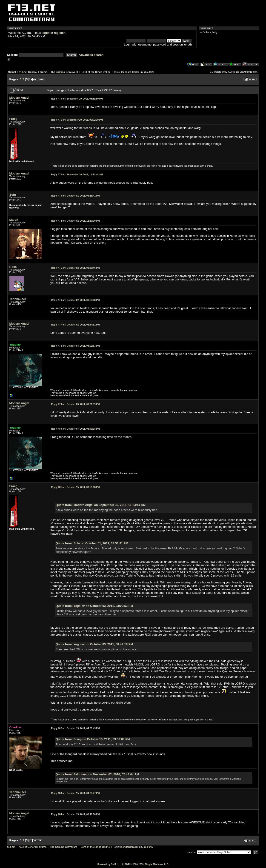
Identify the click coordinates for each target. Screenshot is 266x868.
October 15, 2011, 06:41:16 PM (75, 814)
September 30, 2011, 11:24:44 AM (77, 175)
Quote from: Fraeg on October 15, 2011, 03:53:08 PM (93, 739)
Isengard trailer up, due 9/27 (137, 72)
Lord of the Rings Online (96, 72)
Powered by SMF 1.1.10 (110, 864)
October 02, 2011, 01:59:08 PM (75, 300)
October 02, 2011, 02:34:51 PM (75, 325)
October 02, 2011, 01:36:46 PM (75, 268)
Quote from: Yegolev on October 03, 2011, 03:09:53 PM (94, 606)
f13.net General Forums (33, 72)
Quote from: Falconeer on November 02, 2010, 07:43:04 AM (97, 774)
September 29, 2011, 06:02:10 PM (77, 120)
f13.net (12, 72)
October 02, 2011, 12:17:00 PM (75, 221)
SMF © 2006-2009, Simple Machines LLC (147, 864)
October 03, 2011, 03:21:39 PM (75, 404)
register (59, 33)
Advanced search (91, 55)
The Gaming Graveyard (64, 72)
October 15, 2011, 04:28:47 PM (75, 793)
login (46, 33)
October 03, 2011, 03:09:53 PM (75, 346)
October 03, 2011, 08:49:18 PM (75, 429)
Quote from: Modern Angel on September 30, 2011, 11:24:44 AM (101, 505)
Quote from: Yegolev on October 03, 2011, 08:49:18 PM (94, 644)
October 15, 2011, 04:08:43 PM (75, 728)
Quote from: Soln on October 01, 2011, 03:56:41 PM (92, 543)
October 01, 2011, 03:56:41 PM (75, 196)
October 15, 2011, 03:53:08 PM (75, 487)
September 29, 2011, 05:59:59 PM (77, 99)
